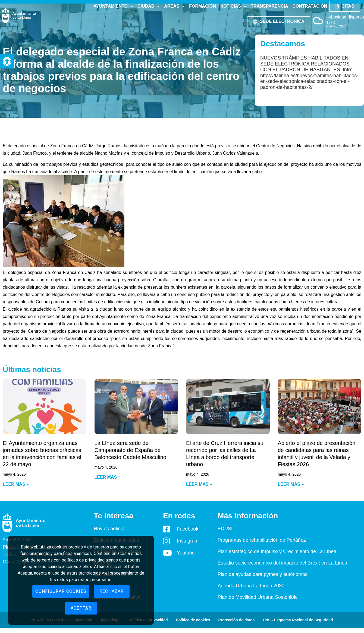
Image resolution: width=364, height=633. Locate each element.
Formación (203, 6)
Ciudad (149, 6)
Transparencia (269, 6)
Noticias (233, 6)
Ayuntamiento (113, 6)
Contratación (310, 6)
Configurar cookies (61, 591)
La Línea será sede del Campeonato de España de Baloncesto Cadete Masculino (131, 450)
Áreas (174, 6)
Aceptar (81, 608)
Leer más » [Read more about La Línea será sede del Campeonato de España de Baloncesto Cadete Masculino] (108, 477)
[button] (7, 61)
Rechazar (112, 591)
